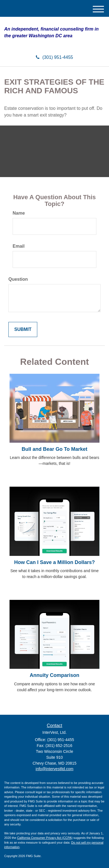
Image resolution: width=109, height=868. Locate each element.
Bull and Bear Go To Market (54, 449)
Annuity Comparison (54, 675)
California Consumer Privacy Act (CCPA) (45, 838)
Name (19, 213)
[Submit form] (23, 330)
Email (19, 246)
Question (18, 279)
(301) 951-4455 (54, 57)
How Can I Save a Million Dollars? (54, 562)
